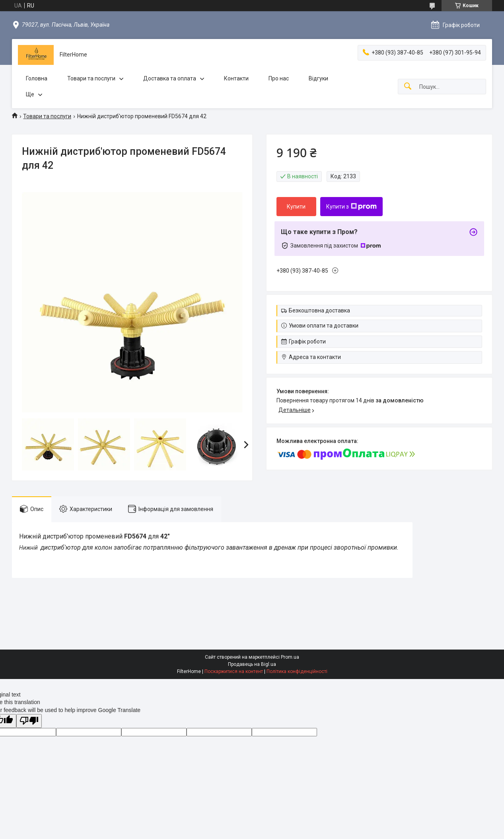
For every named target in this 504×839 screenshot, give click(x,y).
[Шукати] (408, 87)
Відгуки (318, 78)
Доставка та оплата (170, 78)
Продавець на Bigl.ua (252, 664)
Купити (296, 207)
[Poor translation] (29, 721)
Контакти (236, 78)
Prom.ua (290, 657)
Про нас (279, 78)
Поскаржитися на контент (234, 671)
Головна (37, 78)
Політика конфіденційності (297, 671)
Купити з (351, 207)
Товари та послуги (91, 78)
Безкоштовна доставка (319, 310)
